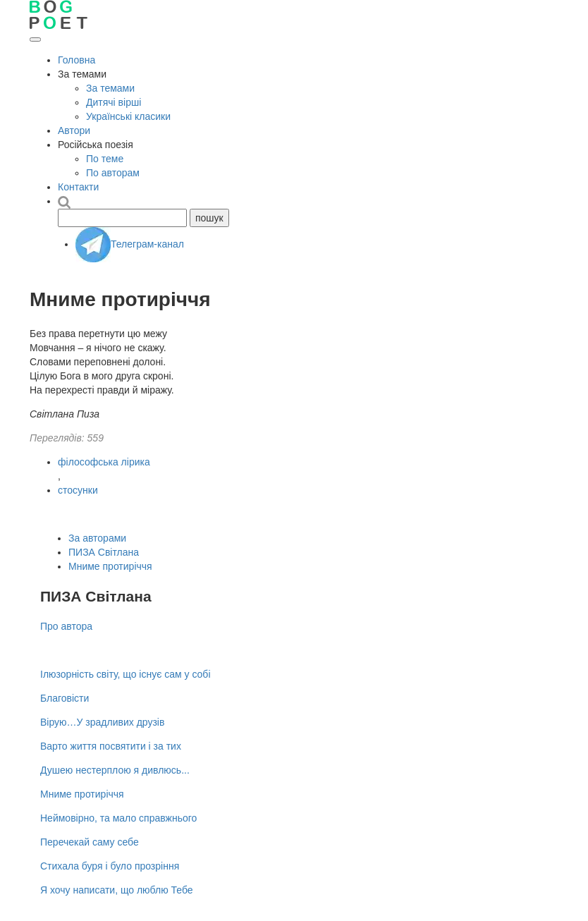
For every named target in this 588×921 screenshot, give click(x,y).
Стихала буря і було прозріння (110, 866)
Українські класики (128, 116)
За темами (110, 88)
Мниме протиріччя (110, 566)
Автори (74, 130)
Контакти (78, 187)
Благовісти (65, 698)
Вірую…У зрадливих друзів (102, 722)
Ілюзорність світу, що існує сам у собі (125, 674)
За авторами (97, 538)
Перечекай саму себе (90, 842)
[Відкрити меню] (35, 39)
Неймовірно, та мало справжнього (118, 818)
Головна (76, 60)
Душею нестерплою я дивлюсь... (115, 770)
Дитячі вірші (114, 102)
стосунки (78, 490)
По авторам (113, 173)
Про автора (66, 626)
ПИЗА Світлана (104, 552)
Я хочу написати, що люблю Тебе (117, 890)
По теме (105, 159)
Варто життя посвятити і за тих (111, 746)
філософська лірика (104, 462)
